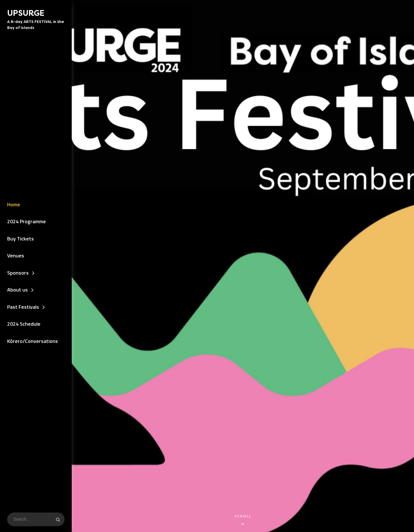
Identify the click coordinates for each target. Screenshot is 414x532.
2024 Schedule (24, 324)
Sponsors (18, 273)
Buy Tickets (21, 239)
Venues (16, 256)
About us (18, 290)
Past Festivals (23, 307)
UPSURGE (26, 13)
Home (14, 204)
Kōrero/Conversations (33, 341)
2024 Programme (27, 221)
